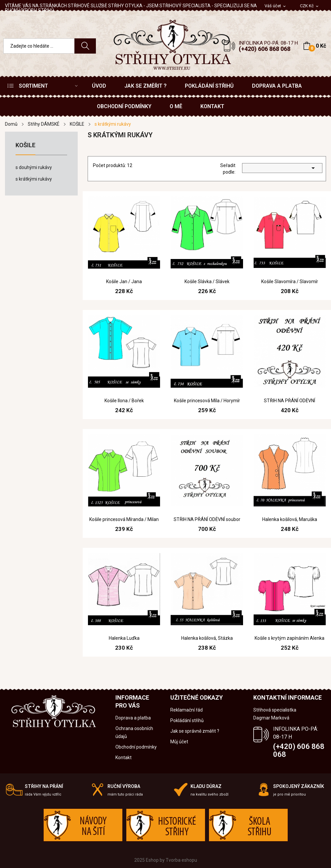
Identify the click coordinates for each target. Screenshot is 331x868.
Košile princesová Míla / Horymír (207, 401)
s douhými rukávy (34, 167)
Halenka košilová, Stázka (207, 638)
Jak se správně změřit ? (195, 731)
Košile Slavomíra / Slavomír (290, 282)
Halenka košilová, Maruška (290, 519)
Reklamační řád (186, 710)
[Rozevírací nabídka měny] (310, 6)
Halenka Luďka (124, 638)
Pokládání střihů (187, 720)
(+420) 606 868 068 (265, 49)
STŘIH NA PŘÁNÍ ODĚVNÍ (290, 401)
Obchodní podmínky (136, 747)
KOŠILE (25, 145)
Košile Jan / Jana (124, 282)
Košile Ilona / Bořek (124, 401)
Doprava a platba (133, 718)
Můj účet (179, 742)
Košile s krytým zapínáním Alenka (290, 638)
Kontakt (124, 758)
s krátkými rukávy (34, 179)
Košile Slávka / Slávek (207, 282)
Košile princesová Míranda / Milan (124, 519)
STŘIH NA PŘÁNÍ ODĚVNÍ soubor (207, 519)
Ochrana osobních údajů (134, 732)
